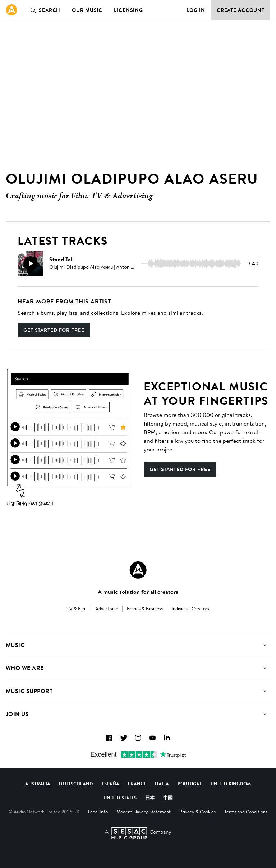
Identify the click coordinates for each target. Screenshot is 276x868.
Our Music (87, 10)
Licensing (128, 10)
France (137, 784)
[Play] (31, 263)
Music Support (29, 691)
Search (44, 10)
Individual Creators (190, 608)
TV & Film (77, 608)
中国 (168, 798)
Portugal (190, 784)
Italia (162, 784)
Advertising (107, 608)
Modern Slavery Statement (144, 812)
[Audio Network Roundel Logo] (138, 570)
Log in (196, 10)
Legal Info (98, 812)
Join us (17, 714)
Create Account (241, 10)
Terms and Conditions (246, 812)
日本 (150, 798)
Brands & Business (145, 608)
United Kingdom (231, 784)
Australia (38, 784)
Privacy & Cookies (197, 812)
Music (15, 645)
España (111, 784)
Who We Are (25, 668)
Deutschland (76, 784)
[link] (11, 10)
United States (120, 798)
